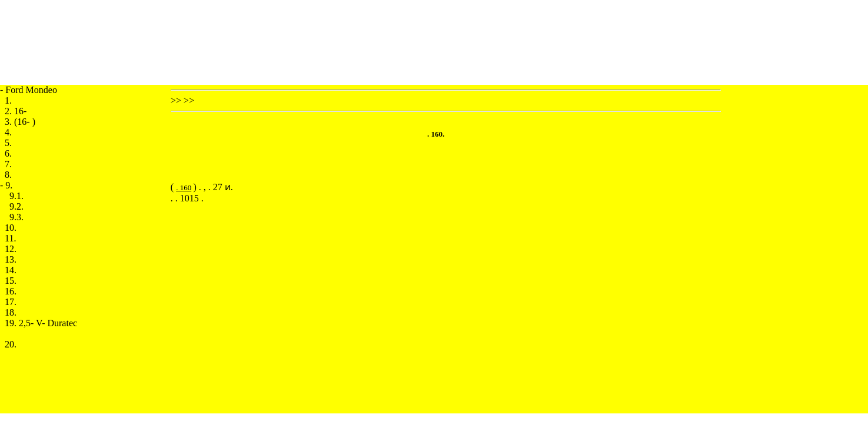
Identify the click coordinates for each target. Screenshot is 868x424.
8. (8, 175)
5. (8, 143)
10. (11, 228)
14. (11, 270)
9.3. (16, 217)
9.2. (16, 206)
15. (11, 281)
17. (11, 302)
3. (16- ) (20, 122)
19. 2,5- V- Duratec (41, 323)
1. (8, 100)
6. (8, 153)
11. (10, 238)
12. (11, 249)
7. (8, 164)
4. (8, 132)
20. (11, 344)
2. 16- (16, 111)
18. (11, 312)
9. (9, 185)
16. (11, 291)
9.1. (16, 196)
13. (11, 259)
